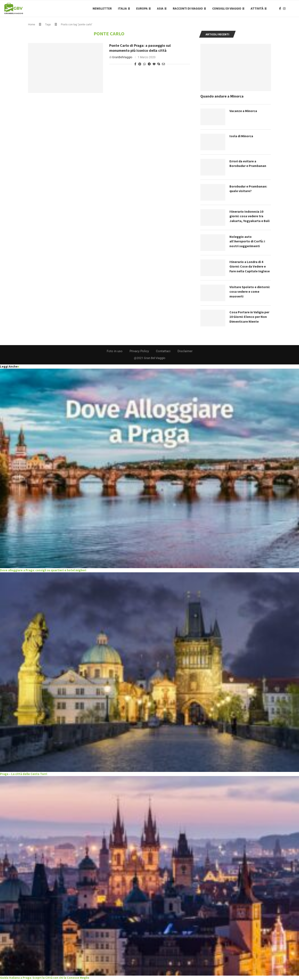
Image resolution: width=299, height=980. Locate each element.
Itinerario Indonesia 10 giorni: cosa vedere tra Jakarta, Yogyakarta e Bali (249, 216)
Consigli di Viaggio (227, 8)
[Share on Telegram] (149, 64)
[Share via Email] (163, 64)
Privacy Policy (139, 351)
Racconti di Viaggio (188, 8)
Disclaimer (185, 351)
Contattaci (163, 351)
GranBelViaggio (122, 57)
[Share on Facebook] (135, 64)
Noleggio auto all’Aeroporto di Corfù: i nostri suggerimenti (247, 241)
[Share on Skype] (159, 64)
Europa (142, 8)
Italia (122, 8)
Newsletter (102, 8)
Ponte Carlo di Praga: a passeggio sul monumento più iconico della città (140, 48)
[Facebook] (280, 9)
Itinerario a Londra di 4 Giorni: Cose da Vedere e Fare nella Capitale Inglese (250, 266)
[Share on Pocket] (154, 64)
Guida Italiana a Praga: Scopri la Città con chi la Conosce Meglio (45, 978)
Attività (257, 8)
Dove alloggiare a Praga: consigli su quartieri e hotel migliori (43, 570)
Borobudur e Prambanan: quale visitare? (248, 189)
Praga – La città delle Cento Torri (24, 774)
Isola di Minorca (241, 136)
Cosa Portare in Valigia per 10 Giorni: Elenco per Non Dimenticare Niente (249, 317)
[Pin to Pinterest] (140, 64)
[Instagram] (284, 9)
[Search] (293, 9)
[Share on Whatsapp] (145, 64)
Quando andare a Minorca (222, 96)
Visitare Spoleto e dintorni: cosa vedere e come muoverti (250, 292)
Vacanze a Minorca (243, 111)
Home (32, 24)
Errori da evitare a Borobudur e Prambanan (248, 163)
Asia (160, 8)
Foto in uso (115, 351)
